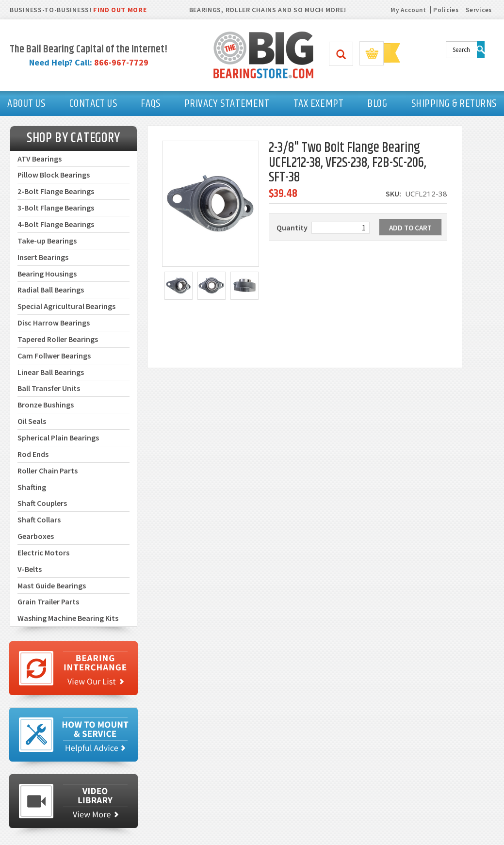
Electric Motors (43, 552)
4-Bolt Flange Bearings (56, 224)
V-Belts (30, 569)
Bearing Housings (47, 274)
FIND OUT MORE (120, 10)
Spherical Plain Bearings (58, 438)
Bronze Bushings (46, 405)
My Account (408, 10)
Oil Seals (32, 421)
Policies (446, 10)
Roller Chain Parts (48, 471)
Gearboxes (36, 536)
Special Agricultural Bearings (66, 306)
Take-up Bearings (47, 241)
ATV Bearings (40, 159)
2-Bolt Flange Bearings (56, 191)
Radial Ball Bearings (51, 290)
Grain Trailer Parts (48, 601)
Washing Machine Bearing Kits (68, 618)
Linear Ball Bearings (51, 372)
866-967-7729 (121, 62)
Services (479, 10)
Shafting (32, 487)
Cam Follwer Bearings (54, 356)
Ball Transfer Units (49, 388)
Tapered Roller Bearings (58, 339)
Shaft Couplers (42, 503)
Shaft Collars (39, 520)
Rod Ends (33, 454)
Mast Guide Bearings (52, 585)
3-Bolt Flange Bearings (56, 208)
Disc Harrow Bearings (54, 323)
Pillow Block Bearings (54, 175)
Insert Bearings (43, 257)
